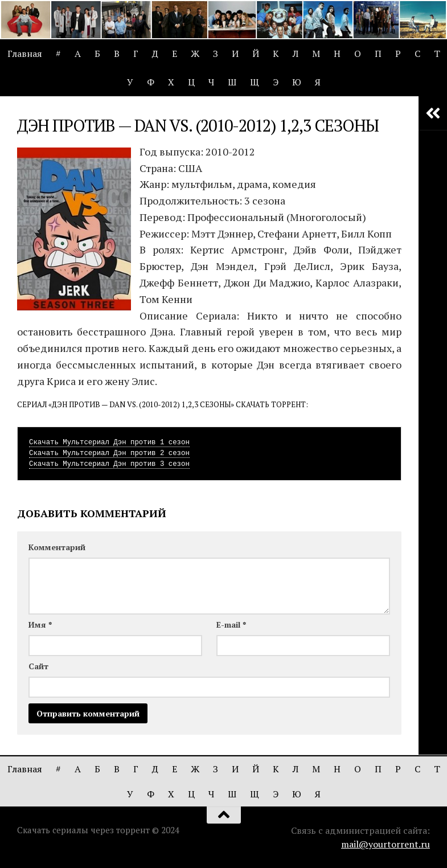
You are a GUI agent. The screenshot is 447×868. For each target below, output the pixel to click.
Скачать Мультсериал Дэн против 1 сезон (109, 443)
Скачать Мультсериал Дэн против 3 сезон (109, 464)
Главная (25, 54)
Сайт (38, 666)
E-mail (231, 625)
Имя (40, 625)
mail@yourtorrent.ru (386, 844)
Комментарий (57, 547)
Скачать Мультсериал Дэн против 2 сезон (109, 453)
